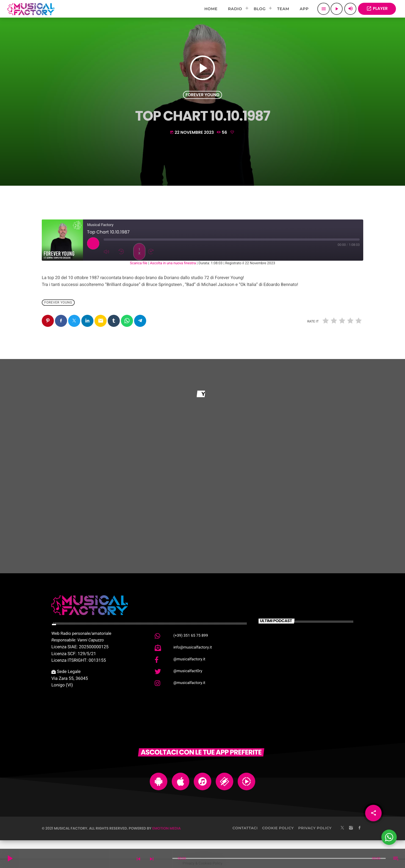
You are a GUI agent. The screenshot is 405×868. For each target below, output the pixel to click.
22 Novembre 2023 (192, 133)
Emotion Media (167, 828)
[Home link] (31, 9)
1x (139, 251)
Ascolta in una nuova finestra (173, 263)
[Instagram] (351, 828)
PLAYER (377, 9)
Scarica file (139, 263)
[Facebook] (360, 828)
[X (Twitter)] (342, 828)
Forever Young (202, 95)
